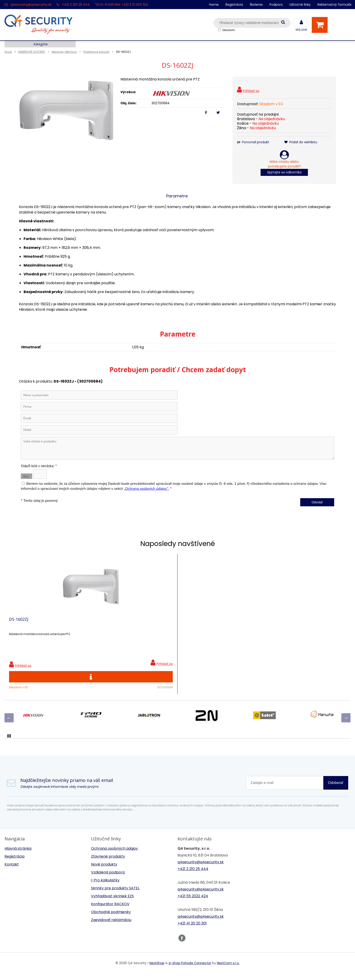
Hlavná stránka (18, 855)
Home (214, 5)
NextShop (157, 970)
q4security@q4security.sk (31, 5)
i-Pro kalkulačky (105, 887)
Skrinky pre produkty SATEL (115, 895)
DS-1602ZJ (19, 623)
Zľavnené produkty (108, 863)
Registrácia (234, 5)
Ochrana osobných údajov (114, 855)
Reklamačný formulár (335, 5)
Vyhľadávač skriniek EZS (112, 903)
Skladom (229, 30)
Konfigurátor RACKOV (110, 911)
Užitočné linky (300, 5)
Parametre (177, 196)
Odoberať (336, 790)
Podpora (276, 5)
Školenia (256, 5)
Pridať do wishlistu (301, 142)
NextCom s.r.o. (228, 970)
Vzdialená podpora (108, 879)
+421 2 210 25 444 (76, 5)
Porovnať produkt (253, 142)
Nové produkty (104, 871)
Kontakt (12, 871)
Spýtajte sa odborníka (284, 172)
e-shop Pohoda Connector (190, 970)
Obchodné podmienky (111, 919)
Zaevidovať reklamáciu (111, 927)
